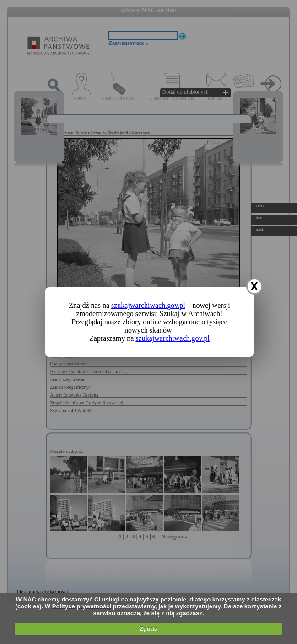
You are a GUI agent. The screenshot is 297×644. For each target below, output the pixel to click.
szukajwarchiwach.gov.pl (148, 305)
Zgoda (148, 629)
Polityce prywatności (82, 606)
